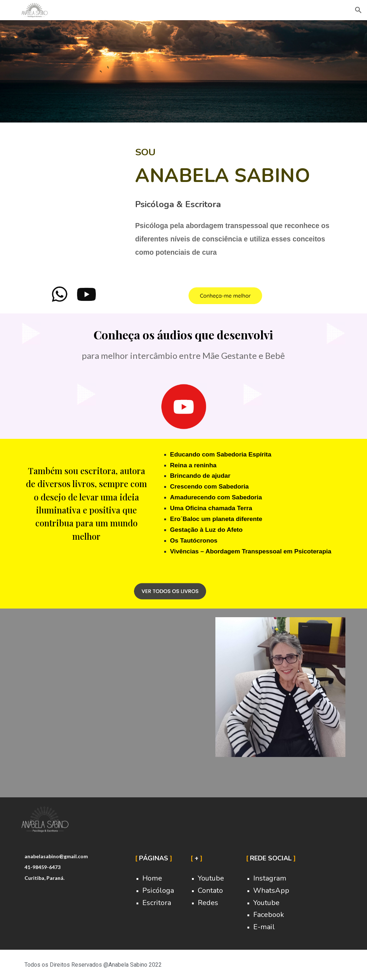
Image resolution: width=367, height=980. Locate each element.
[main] (239, 200)
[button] (358, 10)
